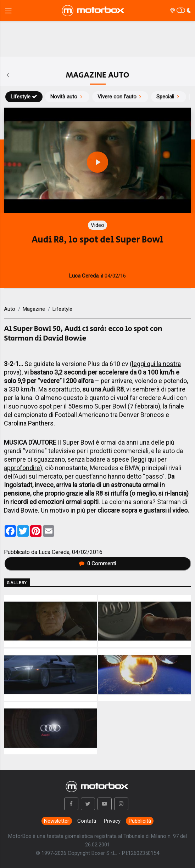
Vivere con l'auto (120, 97)
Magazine (34, 309)
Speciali (169, 97)
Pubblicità (140, 821)
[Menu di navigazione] (8, 11)
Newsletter (57, 821)
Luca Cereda (54, 552)
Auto (10, 309)
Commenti (97, 564)
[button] (71, 804)
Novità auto (67, 97)
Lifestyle (24, 97)
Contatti (87, 821)
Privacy (112, 821)
